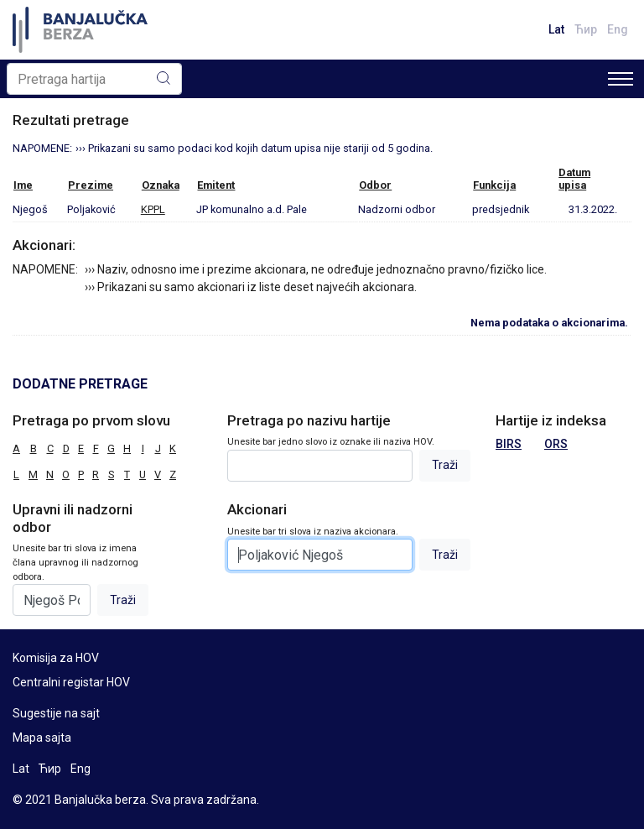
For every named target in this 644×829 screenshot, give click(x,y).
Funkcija (494, 185)
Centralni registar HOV (71, 682)
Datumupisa (574, 179)
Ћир (586, 29)
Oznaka (161, 185)
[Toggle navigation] (621, 79)
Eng (618, 29)
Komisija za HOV (56, 658)
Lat (556, 29)
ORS (556, 444)
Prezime (91, 185)
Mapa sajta (42, 738)
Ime (23, 185)
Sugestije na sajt (56, 713)
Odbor (375, 185)
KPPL (153, 209)
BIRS (509, 444)
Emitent (216, 185)
